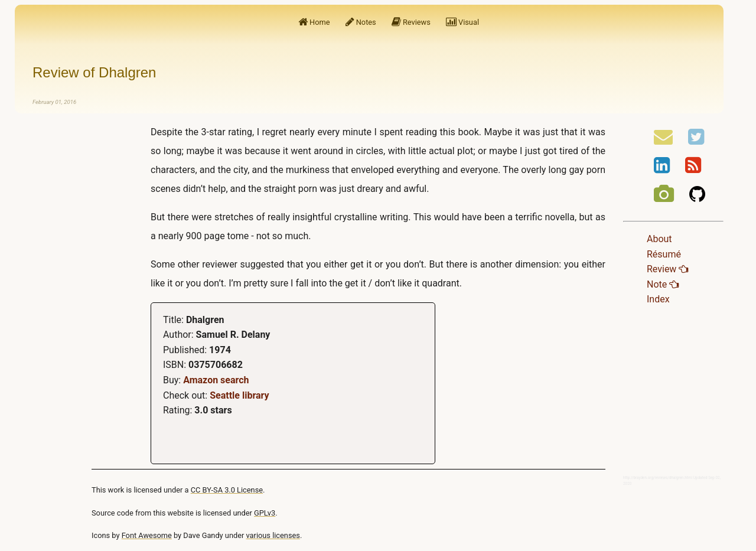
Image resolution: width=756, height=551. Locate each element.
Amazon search (216, 380)
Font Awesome (147, 535)
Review (667, 269)
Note (663, 284)
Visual (462, 22)
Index (658, 299)
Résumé (664, 254)
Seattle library (239, 395)
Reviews (411, 22)
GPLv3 (265, 513)
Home (314, 22)
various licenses (273, 535)
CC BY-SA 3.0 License (227, 490)
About (659, 239)
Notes (361, 22)
